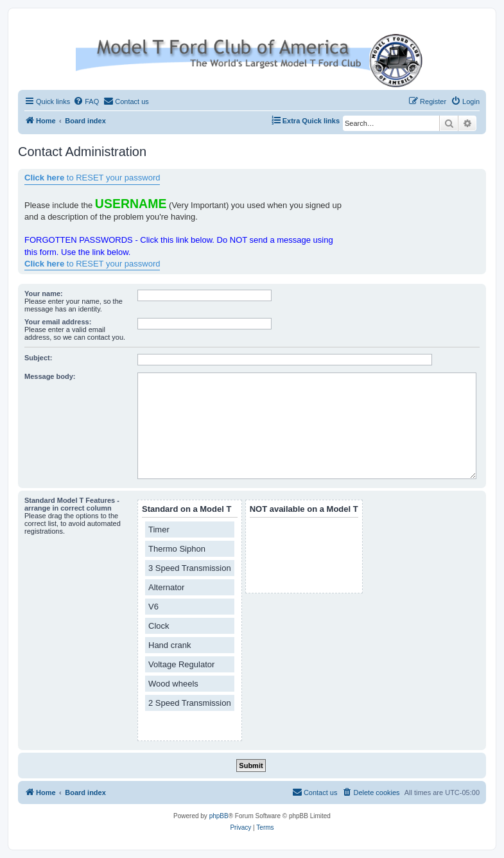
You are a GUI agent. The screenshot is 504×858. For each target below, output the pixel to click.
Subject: (38, 358)
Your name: (44, 293)
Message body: (50, 376)
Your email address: (58, 322)
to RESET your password (92, 178)
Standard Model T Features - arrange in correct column (72, 504)
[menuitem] (86, 101)
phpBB (219, 816)
